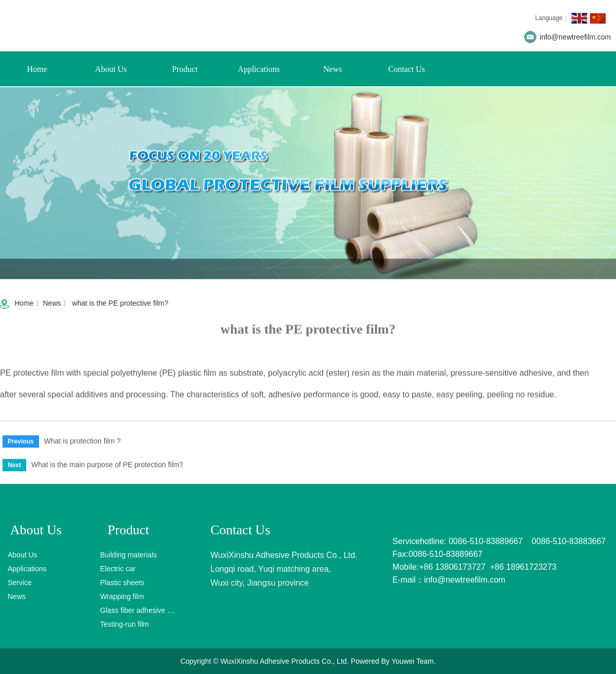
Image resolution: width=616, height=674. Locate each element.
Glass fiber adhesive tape (137, 610)
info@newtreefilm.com (575, 37)
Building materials (129, 555)
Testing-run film (124, 624)
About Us (111, 69)
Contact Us (407, 69)
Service (20, 583)
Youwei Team (412, 661)
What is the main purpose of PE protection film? (107, 466)
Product (185, 69)
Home (37, 69)
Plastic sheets (122, 583)
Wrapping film (122, 596)
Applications (259, 69)
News (333, 69)
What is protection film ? (82, 443)
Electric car (118, 569)
